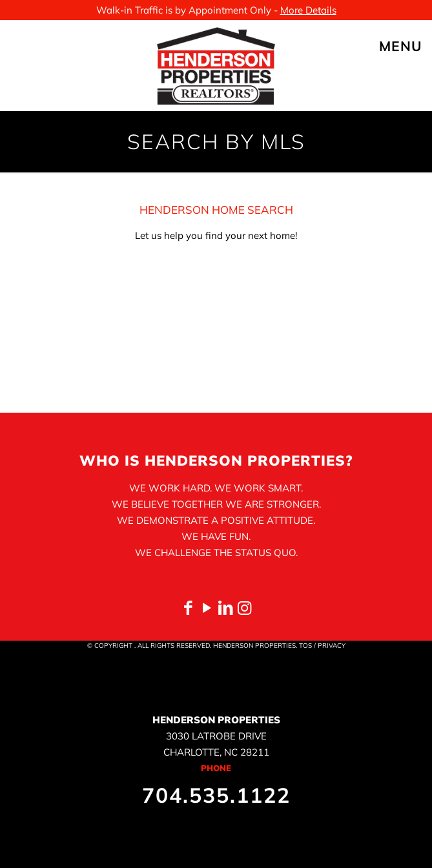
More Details (308, 10)
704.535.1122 (216, 795)
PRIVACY (332, 646)
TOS (305, 646)
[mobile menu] (415, 46)
